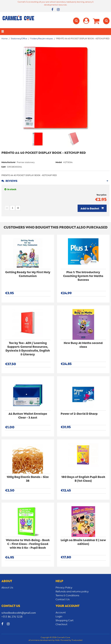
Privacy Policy (64, 588)
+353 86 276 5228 (12, 617)
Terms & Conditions (67, 596)
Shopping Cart (65, 621)
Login (59, 617)
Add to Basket (90, 209)
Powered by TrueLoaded (71, 640)
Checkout (61, 624)
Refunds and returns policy (72, 592)
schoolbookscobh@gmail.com (19, 613)
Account (61, 613)
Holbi (57, 640)
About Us (7, 588)
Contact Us (63, 599)
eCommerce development (40, 640)
